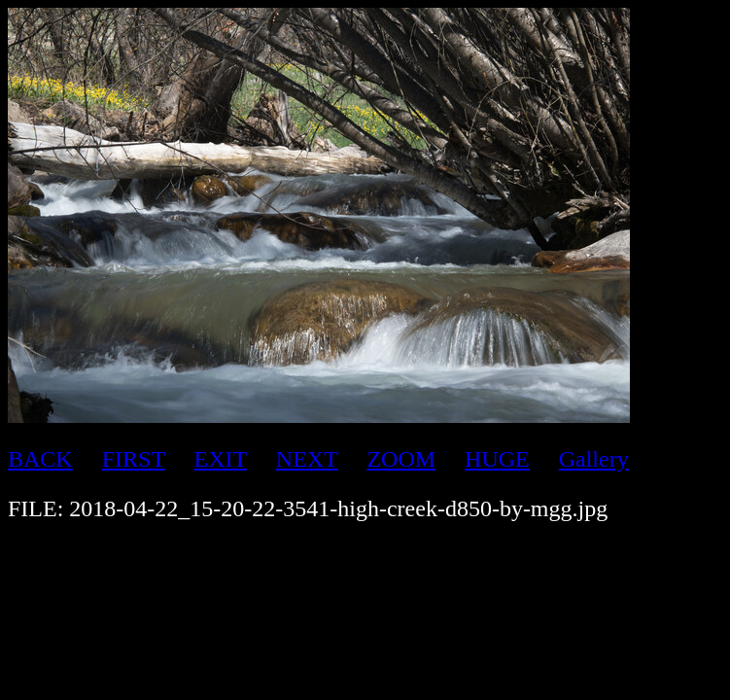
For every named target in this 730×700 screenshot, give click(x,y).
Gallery (594, 459)
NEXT (307, 459)
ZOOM (401, 459)
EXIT (221, 459)
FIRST (134, 459)
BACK (40, 459)
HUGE (497, 459)
